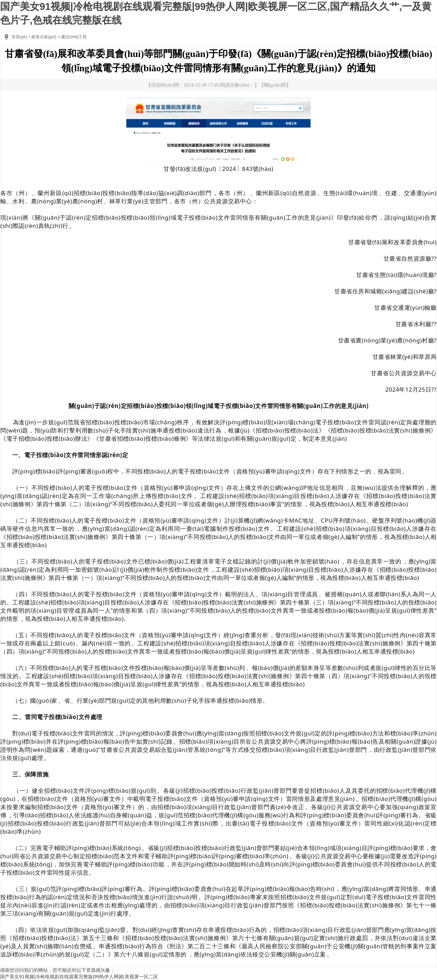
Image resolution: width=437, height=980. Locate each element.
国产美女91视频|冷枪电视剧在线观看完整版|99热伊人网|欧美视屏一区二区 (79, 977)
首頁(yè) (19, 37)
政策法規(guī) (44, 37)
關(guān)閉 (275, 85)
